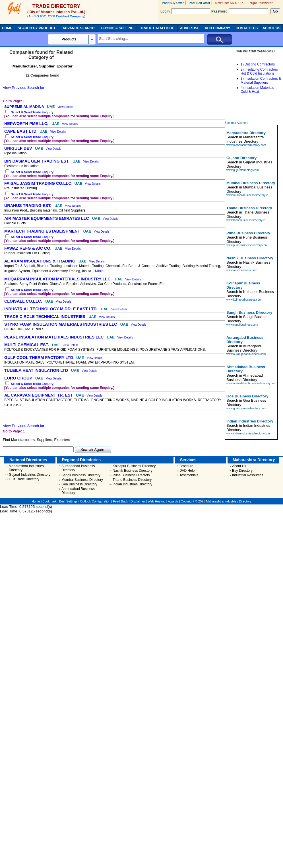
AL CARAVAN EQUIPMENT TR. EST (39, 395)
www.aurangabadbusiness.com (246, 354)
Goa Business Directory (79, 484)
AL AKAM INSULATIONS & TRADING (40, 261)
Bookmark (49, 501)
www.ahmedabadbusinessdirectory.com (251, 383)
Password (240, 11)
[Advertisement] (242, 108)
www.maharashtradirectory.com (246, 145)
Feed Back (120, 501)
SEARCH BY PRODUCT (37, 28)
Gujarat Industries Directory (30, 475)
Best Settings (68, 501)
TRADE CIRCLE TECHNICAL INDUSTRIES (45, 317)
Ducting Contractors (260, 64)
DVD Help (187, 471)
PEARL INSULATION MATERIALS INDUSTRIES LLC (54, 337)
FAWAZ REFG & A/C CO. (28, 248)
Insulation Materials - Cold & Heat (258, 90)
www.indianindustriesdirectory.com (248, 433)
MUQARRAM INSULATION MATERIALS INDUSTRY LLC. (59, 279)
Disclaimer (138, 501)
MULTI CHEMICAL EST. (27, 345)
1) (242, 64)
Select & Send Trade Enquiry (32, 112)
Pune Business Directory (131, 475)
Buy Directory (242, 471)
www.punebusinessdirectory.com (247, 245)
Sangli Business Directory (81, 475)
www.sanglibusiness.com (242, 325)
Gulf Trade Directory (24, 479)
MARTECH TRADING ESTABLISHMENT (43, 231)
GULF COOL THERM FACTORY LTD (39, 358)
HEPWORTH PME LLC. (27, 124)
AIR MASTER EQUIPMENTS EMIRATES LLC (47, 218)
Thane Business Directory (132, 480)
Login (185, 11)
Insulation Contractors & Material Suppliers (261, 81)
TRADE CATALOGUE (157, 28)
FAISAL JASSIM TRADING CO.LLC (38, 183)
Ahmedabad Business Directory (78, 491)
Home (36, 501)
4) (242, 88)
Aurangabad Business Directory (78, 468)
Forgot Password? (260, 3)
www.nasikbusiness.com (242, 270)
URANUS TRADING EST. (28, 206)
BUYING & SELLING (117, 28)
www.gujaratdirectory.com (243, 170)
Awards (173, 501)
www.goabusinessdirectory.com (246, 408)
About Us (239, 466)
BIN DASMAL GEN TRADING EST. (37, 161)
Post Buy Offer (173, 3)
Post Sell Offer (199, 3)
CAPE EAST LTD (21, 131)
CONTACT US (247, 28)
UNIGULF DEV (19, 148)
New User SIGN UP (229, 3)
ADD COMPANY (218, 28)
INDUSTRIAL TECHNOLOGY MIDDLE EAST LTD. (52, 309)
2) (242, 69)
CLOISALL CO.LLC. (24, 301)
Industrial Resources (248, 475)
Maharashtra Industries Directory (26, 468)
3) (242, 79)
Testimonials (189, 475)
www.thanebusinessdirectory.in (246, 220)
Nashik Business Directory (133, 471)
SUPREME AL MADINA (25, 107)
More (99, 271)
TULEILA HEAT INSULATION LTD (37, 370)
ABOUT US (271, 28)
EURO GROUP (19, 378)
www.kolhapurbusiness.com (244, 300)
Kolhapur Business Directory (134, 466)
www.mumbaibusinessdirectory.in (247, 195)
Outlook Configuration (95, 501)
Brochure (186, 466)
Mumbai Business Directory (82, 480)
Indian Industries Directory (132, 484)
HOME (7, 28)
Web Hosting (157, 501)
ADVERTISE (190, 28)
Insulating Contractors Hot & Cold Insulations (259, 71)
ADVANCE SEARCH (79, 28)
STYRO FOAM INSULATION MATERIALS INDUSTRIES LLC (61, 324)
